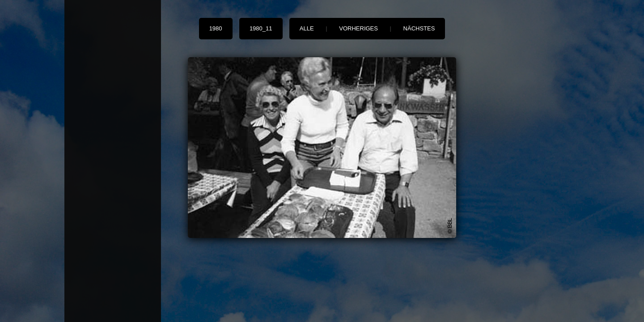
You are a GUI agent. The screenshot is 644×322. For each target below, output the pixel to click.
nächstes (419, 28)
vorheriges (358, 28)
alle (307, 28)
